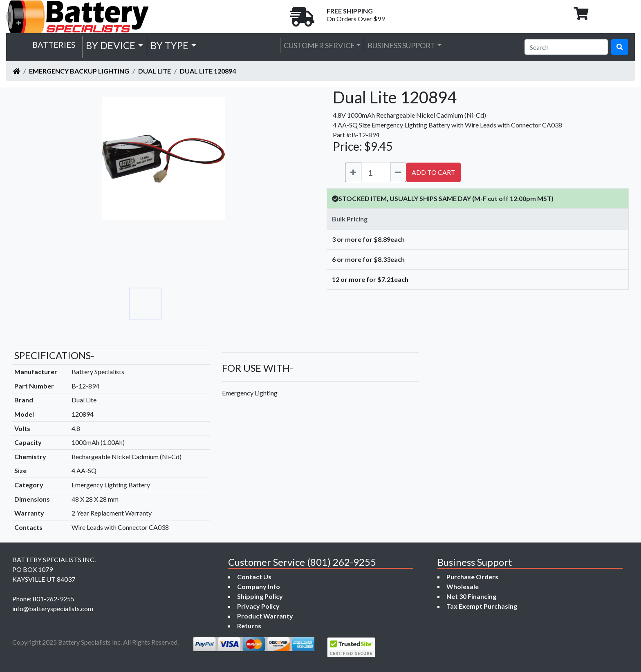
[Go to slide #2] (182, 304)
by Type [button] (169, 45)
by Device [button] (111, 45)
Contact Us (254, 577)
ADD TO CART (434, 172)
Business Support (401, 45)
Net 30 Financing (471, 596)
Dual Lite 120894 (208, 71)
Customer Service (319, 45)
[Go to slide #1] (146, 304)
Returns (249, 626)
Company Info (259, 586)
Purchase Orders (472, 577)
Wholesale (463, 586)
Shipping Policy (260, 596)
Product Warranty (265, 616)
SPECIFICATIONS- (54, 355)
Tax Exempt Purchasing (482, 606)
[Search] (566, 47)
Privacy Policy (258, 606)
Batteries (54, 45)
